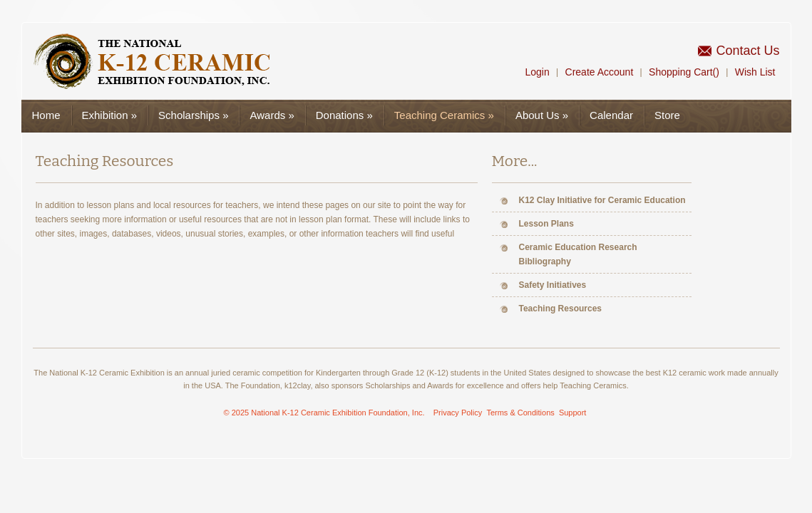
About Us (542, 115)
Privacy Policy (458, 413)
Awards (272, 115)
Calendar (611, 115)
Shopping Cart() (684, 72)
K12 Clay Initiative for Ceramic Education (602, 200)
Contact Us (747, 51)
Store (667, 115)
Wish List (755, 72)
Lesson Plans (546, 224)
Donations (344, 115)
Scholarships (193, 115)
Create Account (600, 72)
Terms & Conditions (520, 413)
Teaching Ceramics (444, 115)
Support (573, 413)
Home (46, 115)
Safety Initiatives (553, 285)
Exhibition (110, 115)
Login (537, 72)
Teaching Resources (560, 309)
